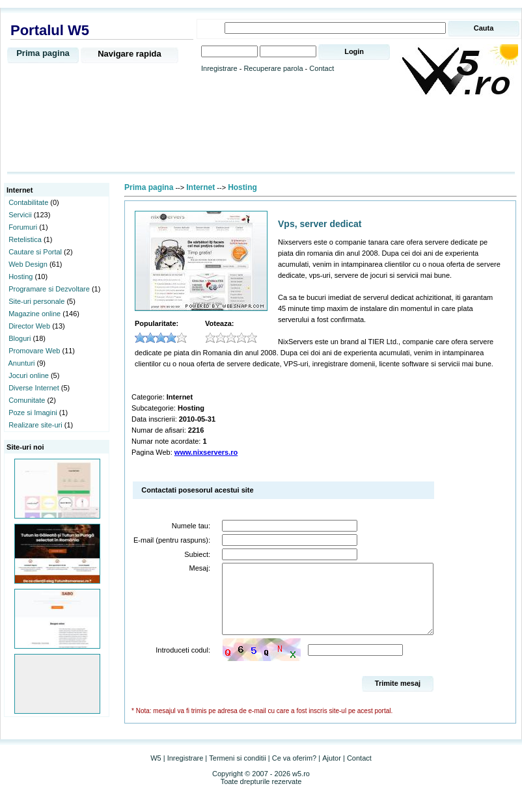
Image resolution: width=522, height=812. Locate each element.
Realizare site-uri (35, 425)
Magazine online (34, 314)
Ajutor (332, 772)
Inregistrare (219, 68)
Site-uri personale (36, 301)
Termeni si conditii (237, 772)
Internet (200, 187)
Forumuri (23, 227)
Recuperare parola (273, 68)
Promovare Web (34, 351)
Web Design (28, 264)
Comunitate (27, 400)
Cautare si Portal (35, 252)
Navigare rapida (130, 54)
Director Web (29, 326)
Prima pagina (43, 53)
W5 (156, 772)
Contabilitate (28, 202)
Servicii (20, 215)
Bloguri (20, 338)
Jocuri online (29, 375)
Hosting (21, 277)
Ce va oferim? (294, 772)
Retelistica (25, 239)
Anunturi (22, 363)
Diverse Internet (34, 388)
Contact (322, 68)
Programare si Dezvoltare (49, 289)
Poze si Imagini (33, 413)
